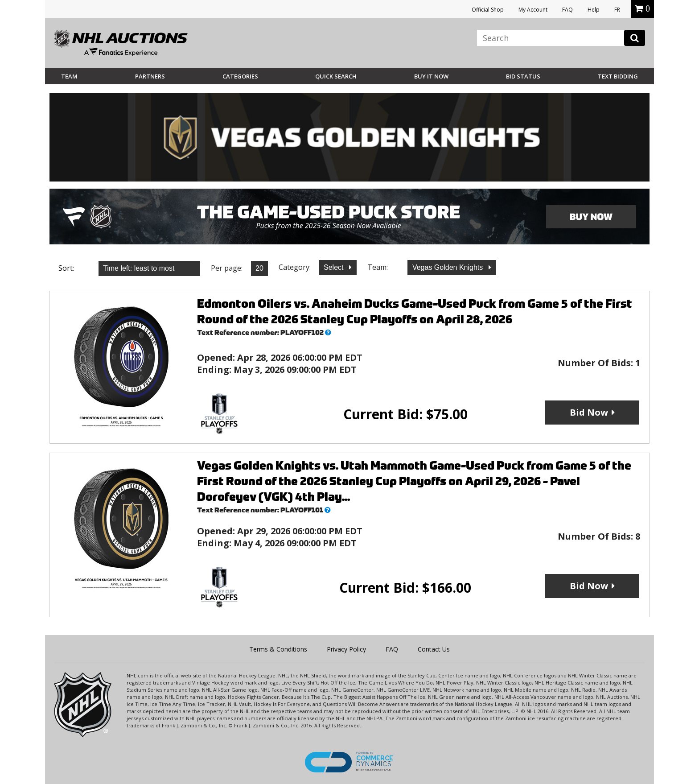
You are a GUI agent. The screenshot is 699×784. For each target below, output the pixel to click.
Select (335, 267)
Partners (150, 76)
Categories (240, 76)
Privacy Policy (346, 649)
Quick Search (336, 76)
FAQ (567, 10)
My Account (533, 10)
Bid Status (523, 76)
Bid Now (589, 412)
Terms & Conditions (278, 649)
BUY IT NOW (431, 76)
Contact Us (434, 649)
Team (69, 76)
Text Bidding (618, 76)
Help (594, 10)
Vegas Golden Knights (449, 267)
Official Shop (488, 10)
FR (617, 10)
